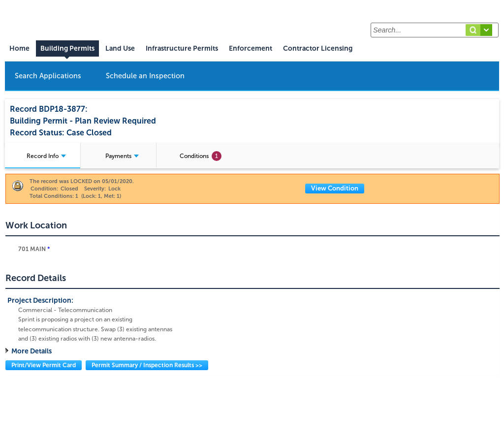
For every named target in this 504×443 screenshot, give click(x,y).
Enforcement (251, 48)
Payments (122, 156)
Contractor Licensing (318, 48)
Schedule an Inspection (145, 76)
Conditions (201, 156)
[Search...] (435, 30)
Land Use (120, 48)
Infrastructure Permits (182, 48)
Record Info (46, 156)
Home (19, 48)
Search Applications (48, 76)
